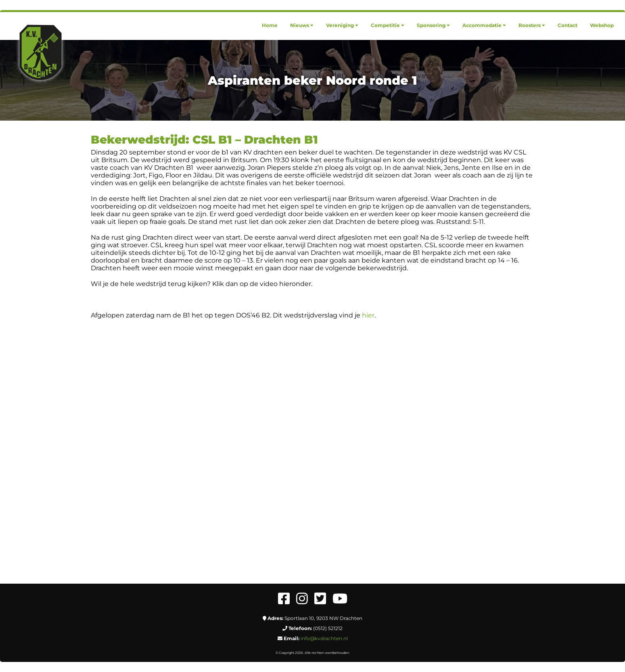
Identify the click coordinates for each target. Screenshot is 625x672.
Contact (568, 25)
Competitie (388, 25)
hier (368, 315)
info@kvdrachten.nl (324, 638)
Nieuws (302, 25)
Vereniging (342, 25)
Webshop (602, 25)
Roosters (532, 25)
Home (270, 25)
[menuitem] (270, 25)
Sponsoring (433, 25)
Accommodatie (484, 25)
